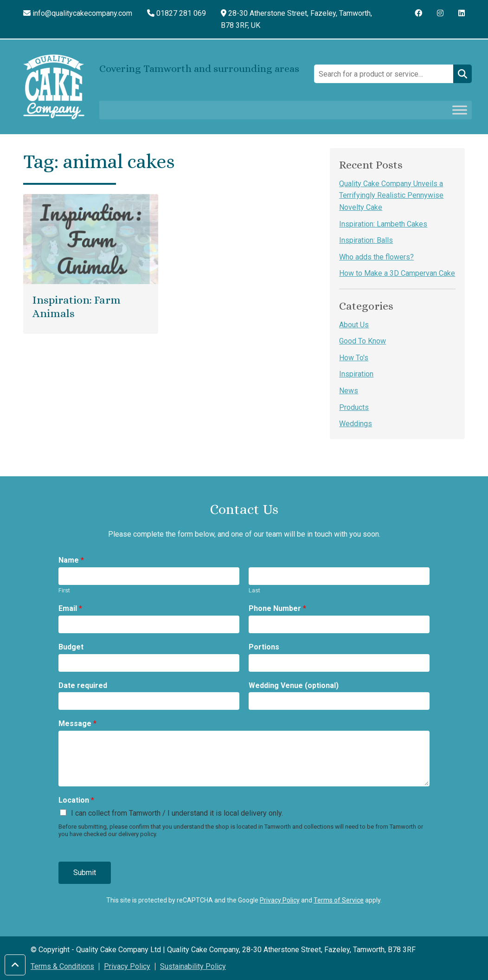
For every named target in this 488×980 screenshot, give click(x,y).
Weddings (356, 424)
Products (354, 407)
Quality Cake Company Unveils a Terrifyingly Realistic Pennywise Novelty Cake (391, 195)
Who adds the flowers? (376, 257)
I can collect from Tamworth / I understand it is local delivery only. (177, 813)
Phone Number (277, 608)
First (64, 590)
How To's (354, 358)
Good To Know (363, 341)
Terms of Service (339, 900)
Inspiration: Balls (366, 240)
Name (71, 560)
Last (254, 590)
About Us (354, 325)
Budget (71, 647)
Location (76, 800)
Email (70, 608)
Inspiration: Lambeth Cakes (383, 224)
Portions (264, 647)
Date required (83, 685)
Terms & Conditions (62, 966)
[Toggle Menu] (460, 110)
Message (77, 724)
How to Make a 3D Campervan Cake (397, 273)
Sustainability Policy (193, 966)
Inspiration (356, 374)
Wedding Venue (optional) (294, 685)
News (349, 391)
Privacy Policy (280, 900)
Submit (85, 873)
